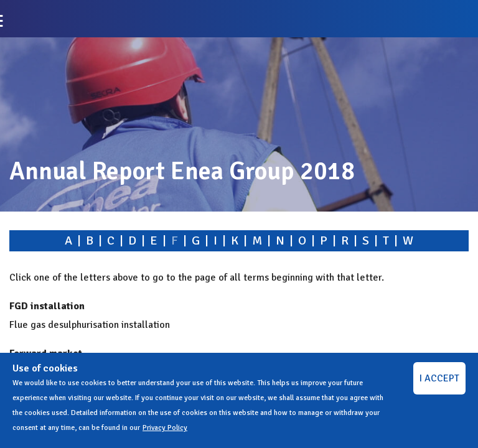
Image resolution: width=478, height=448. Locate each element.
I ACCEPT (439, 378)
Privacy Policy (165, 428)
